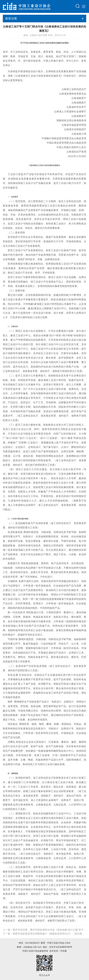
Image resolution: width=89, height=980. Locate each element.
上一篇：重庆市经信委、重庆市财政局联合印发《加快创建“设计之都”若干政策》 (45, 930)
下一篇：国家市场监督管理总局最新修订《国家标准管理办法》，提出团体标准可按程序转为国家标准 (45, 934)
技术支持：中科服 (58, 951)
